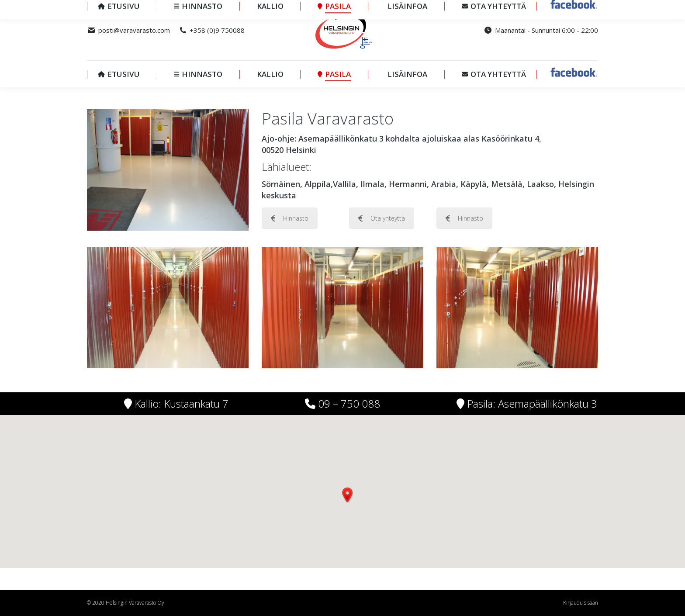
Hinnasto (290, 218)
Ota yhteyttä (382, 218)
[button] (347, 495)
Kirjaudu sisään (581, 603)
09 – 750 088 (348, 403)
